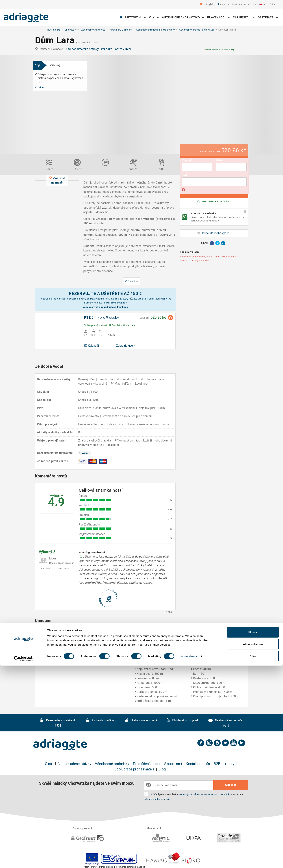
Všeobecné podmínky (112, 764)
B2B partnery (224, 764)
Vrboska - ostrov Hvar (117, 49)
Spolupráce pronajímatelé (134, 769)
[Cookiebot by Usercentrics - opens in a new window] (23, 861)
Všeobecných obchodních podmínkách (105, 307)
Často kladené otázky (74, 764)
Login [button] (225, 4)
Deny (253, 858)
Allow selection (253, 847)
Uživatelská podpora (244, 4)
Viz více (39, 87)
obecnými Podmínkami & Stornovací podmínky (205, 794)
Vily (154, 17)
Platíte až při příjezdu (182, 721)
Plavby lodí (218, 17)
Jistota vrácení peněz (142, 721)
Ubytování (136, 17)
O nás (49, 764)
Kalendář (92, 346)
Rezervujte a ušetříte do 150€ (58, 723)
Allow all (253, 835)
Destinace (268, 17)
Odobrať (231, 785)
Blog (162, 769)
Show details (189, 859)
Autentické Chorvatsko (183, 17)
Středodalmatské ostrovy (83, 49)
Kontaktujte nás (198, 764)
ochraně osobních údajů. (157, 799)
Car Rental (244, 17)
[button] (262, 5)
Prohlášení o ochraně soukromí (157, 764)
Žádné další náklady (101, 721)
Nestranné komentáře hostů (225, 723)
